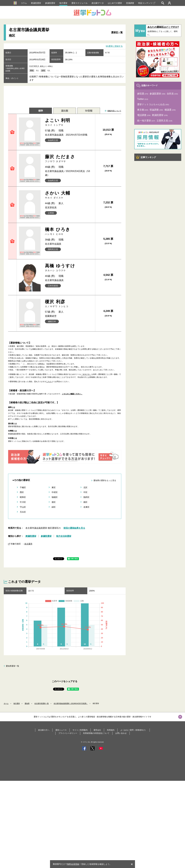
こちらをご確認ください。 (72, 394)
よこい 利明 (69, 122)
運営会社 (97, 730)
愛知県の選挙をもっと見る (105, 480)
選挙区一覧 (117, 32)
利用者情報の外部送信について (96, 733)
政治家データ (98, 3)
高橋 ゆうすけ (69, 268)
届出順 (65, 111)
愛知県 (27, 703)
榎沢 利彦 (69, 304)
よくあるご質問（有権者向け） (134, 730)
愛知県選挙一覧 (13, 666)
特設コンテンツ (147, 3)
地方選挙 (63, 3)
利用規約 (111, 730)
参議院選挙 (50, 3)
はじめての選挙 (115, 3)
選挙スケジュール (79, 3)
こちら (49, 382)
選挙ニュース (61, 730)
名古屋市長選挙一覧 (42, 703)
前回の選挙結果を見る (74, 528)
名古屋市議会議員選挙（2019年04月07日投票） (71, 703)
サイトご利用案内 (80, 730)
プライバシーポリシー (68, 733)
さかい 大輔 (69, 195)
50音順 (89, 111)
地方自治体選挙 (64, 536)
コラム (24, 3)
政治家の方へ (44, 730)
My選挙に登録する (114, 46)
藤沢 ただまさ (69, 159)
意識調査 (130, 3)
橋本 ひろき (69, 231)
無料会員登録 (73, 864)
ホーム (6, 703)
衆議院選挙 (36, 3)
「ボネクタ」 (86, 374)
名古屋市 (28, 544)
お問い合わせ (121, 733)
